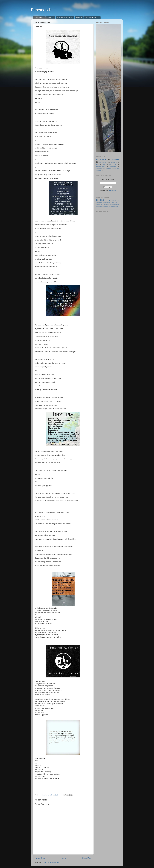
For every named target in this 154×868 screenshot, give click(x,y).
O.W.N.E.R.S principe (65, 17)
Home (64, 858)
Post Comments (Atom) (51, 862)
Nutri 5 (104, 164)
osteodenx (109, 168)
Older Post (87, 858)
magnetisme (99, 168)
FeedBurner (112, 190)
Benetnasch (41, 10)
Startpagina (39, 17)
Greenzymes (114, 162)
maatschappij (113, 166)
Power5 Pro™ (113, 164)
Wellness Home (101, 166)
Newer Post (40, 858)
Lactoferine (115, 160)
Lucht (98, 164)
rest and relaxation (113, 207)
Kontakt (79, 17)
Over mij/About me (92, 17)
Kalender (50, 17)
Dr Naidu (101, 159)
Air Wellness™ (103, 162)
